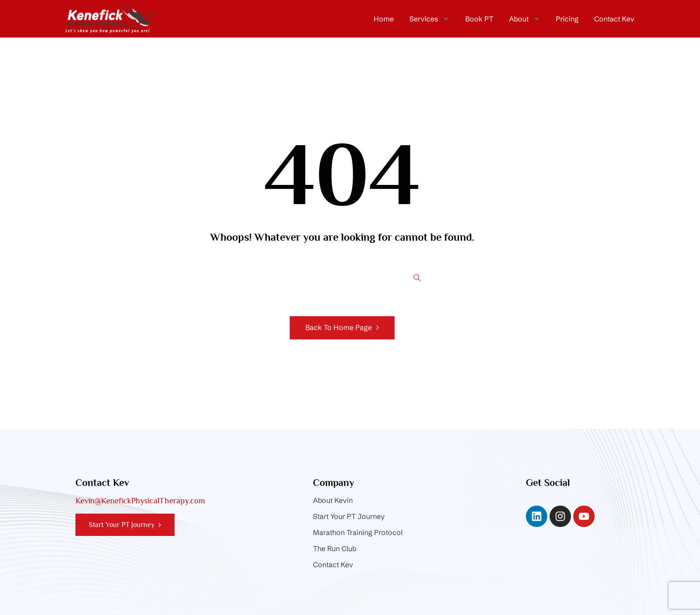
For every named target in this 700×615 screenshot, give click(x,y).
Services (429, 19)
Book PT (479, 19)
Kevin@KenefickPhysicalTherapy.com (140, 501)
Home (384, 19)
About (525, 19)
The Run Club (335, 548)
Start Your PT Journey (349, 516)
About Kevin (333, 500)
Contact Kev (614, 19)
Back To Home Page (339, 327)
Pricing (567, 19)
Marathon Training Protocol (358, 532)
